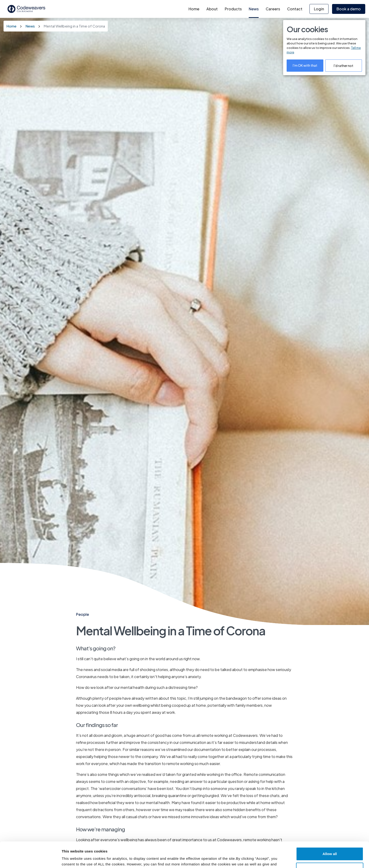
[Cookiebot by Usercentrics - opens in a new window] (30, 859)
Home (194, 9)
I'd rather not (343, 66)
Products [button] (233, 9)
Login (319, 9)
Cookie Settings (76, 859)
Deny (330, 845)
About (212, 9)
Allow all (330, 830)
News (254, 9)
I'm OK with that (305, 65)
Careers (273, 9)
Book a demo (349, 9)
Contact (295, 9)
